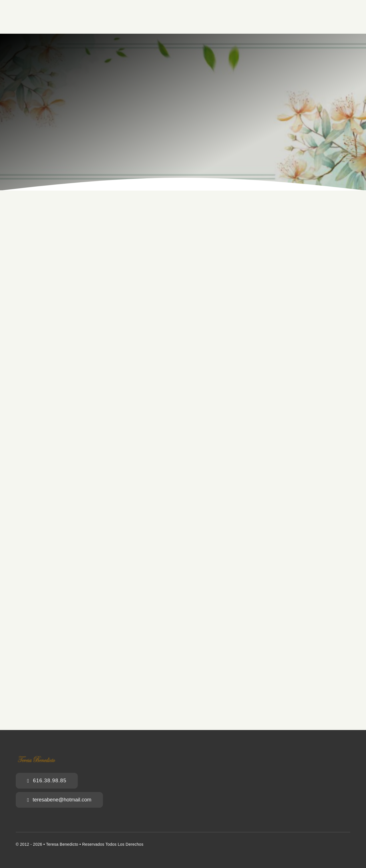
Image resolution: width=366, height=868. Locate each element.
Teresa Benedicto (62, 844)
